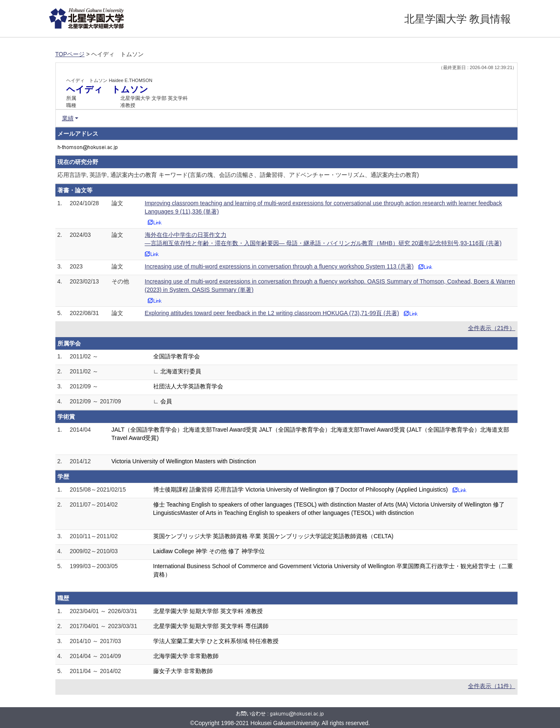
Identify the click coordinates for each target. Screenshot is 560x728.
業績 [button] (68, 118)
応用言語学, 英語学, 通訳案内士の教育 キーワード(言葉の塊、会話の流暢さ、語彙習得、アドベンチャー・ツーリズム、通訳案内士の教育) (238, 175)
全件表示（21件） (492, 328)
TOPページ (70, 54)
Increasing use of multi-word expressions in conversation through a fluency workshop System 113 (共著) (279, 266)
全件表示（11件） (492, 686)
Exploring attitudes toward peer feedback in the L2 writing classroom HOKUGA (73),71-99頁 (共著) (272, 313)
